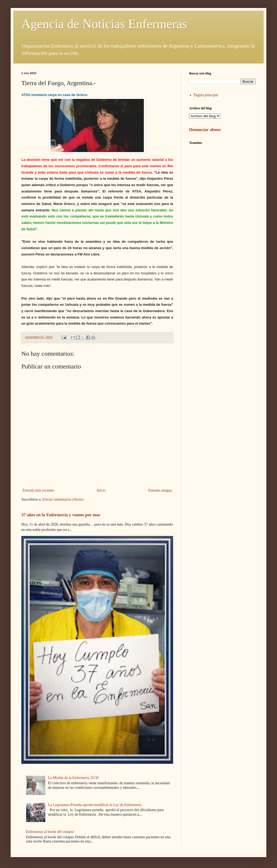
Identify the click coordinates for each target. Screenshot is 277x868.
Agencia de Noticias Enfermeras (104, 24)
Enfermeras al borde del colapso (50, 832)
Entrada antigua (160, 490)
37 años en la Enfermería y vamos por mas (61, 515)
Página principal (206, 95)
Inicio (101, 490)
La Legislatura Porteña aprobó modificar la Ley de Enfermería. (95, 805)
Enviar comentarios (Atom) (63, 499)
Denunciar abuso (205, 130)
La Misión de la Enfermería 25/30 (73, 778)
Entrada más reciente (38, 490)
